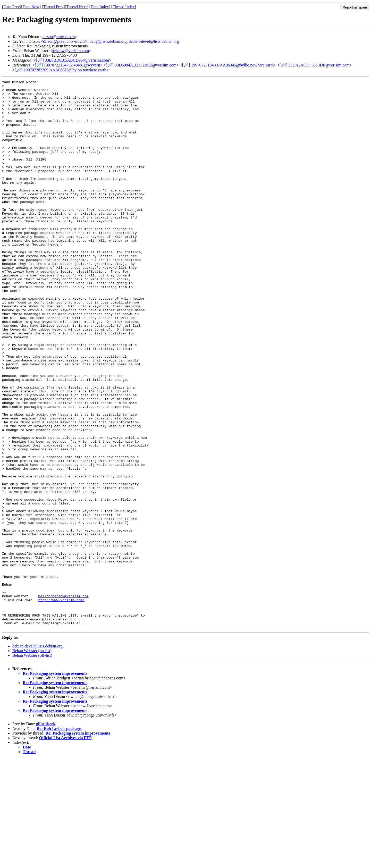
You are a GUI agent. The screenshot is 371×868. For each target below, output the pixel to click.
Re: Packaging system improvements (55, 783)
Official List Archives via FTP (65, 848)
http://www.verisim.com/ (61, 704)
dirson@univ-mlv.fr (59, 37)
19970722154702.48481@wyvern (72, 65)
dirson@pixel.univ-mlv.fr (64, 41)
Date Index (100, 7)
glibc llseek (46, 834)
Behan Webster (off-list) (32, 765)
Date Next (31, 7)
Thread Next (77, 7)
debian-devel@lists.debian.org (154, 41)
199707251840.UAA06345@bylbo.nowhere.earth (232, 65)
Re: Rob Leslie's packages (59, 838)
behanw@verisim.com (70, 51)
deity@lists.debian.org (108, 41)
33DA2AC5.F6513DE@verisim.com (319, 65)
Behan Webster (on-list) (32, 760)
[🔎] (40, 60)
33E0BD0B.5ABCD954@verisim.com (77, 60)
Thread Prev (53, 7)
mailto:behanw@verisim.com (63, 700)
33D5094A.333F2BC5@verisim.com (146, 65)
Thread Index (124, 7)
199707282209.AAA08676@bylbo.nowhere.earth (65, 70)
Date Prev (12, 7)
